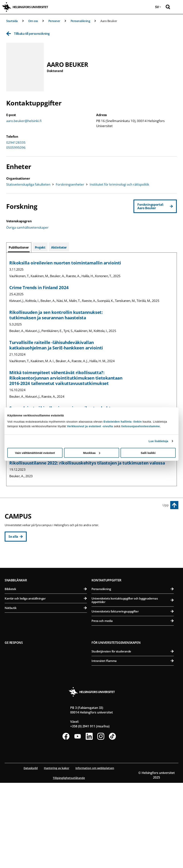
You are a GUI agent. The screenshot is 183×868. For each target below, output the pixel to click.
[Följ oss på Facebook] (66, 821)
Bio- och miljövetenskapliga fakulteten (133, 572)
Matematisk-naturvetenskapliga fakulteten (46, 636)
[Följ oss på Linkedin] (89, 821)
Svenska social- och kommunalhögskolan (46, 610)
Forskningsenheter (70, 184)
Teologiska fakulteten (46, 591)
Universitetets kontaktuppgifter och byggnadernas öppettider (133, 685)
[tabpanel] (91, 369)
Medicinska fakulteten (133, 617)
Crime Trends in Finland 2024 (39, 287)
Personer (54, 21)
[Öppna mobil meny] (177, 7)
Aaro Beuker (109, 21)
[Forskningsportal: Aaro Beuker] (155, 206)
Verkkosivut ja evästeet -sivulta (90, 426)
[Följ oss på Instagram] (101, 821)
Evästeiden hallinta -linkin (123, 421)
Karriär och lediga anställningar (46, 684)
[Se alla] (16, 537)
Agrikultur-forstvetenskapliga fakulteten (133, 563)
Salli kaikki (148, 453)
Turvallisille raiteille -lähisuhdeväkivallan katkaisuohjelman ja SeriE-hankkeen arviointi (56, 345)
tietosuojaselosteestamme (141, 426)
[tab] (19, 247)
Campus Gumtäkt (18, 627)
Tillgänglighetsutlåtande (69, 863)
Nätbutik (46, 693)
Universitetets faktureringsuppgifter (133, 696)
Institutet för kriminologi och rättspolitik (119, 184)
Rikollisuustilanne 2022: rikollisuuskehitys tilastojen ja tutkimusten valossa (87, 463)
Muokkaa (92, 453)
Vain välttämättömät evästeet (35, 453)
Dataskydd (31, 853)
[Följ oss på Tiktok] (112, 821)
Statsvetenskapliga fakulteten (28, 184)
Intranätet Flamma (133, 746)
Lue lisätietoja (158, 441)
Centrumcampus (18, 554)
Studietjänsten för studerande (133, 736)
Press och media (133, 706)
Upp (166, 505)
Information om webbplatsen (95, 853)
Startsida (12, 21)
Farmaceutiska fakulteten (133, 582)
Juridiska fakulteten (46, 582)
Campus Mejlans (105, 608)
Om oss (33, 21)
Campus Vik (100, 554)
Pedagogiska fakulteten (46, 572)
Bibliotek (46, 674)
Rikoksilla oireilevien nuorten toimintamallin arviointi (65, 263)
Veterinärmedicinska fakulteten (133, 591)
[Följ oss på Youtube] (78, 821)
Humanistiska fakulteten (46, 563)
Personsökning (80, 21)
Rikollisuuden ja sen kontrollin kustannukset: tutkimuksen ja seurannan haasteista (56, 315)
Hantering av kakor (57, 853)
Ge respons (14, 728)
